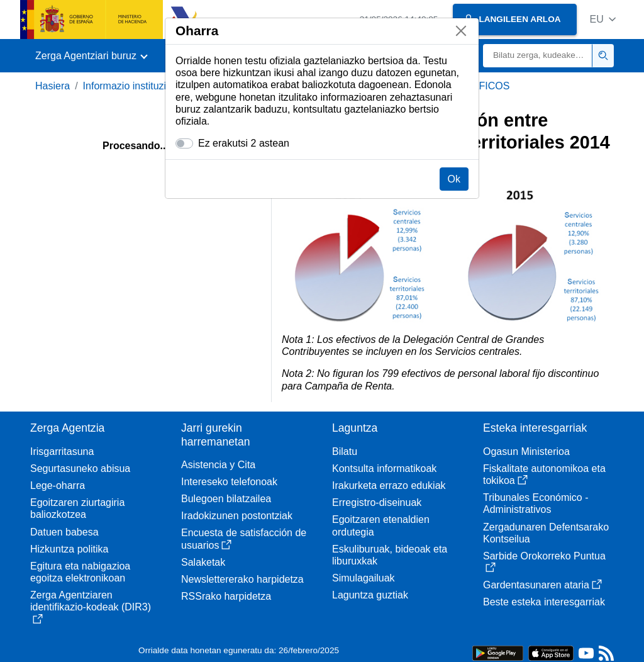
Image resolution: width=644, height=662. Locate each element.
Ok (454, 179)
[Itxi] (461, 31)
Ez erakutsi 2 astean (244, 143)
